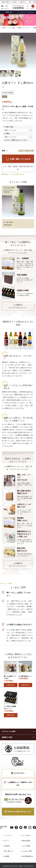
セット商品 (12, 28)
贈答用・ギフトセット (24, 28)
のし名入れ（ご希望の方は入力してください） (16, 140)
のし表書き (7, 134)
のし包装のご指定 (9, 127)
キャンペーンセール (27, 12)
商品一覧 (9, 12)
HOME (4, 28)
